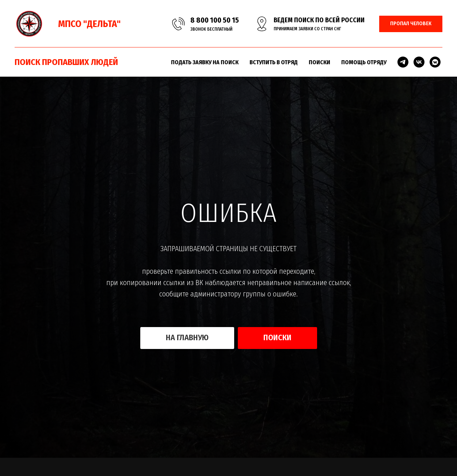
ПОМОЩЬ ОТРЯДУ (364, 62)
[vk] (419, 62)
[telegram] (403, 62)
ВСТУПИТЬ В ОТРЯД (274, 62)
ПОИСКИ (319, 62)
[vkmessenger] (435, 62)
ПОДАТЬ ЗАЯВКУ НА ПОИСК (205, 62)
